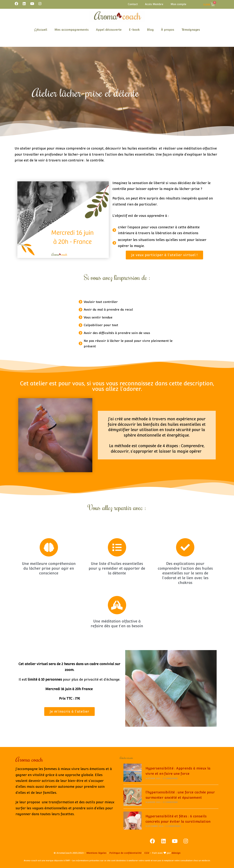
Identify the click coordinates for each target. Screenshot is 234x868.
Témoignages (191, 30)
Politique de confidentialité (125, 853)
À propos (168, 30)
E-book (134, 30)
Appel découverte (109, 30)
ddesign (176, 853)
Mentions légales (96, 853)
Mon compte (178, 4)
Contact (133, 4)
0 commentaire (170, 779)
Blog (150, 30)
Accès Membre (154, 4)
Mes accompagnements (72, 30)
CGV (147, 853)
